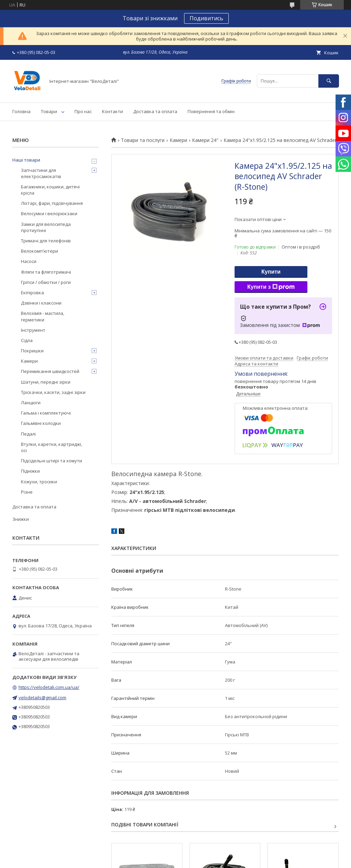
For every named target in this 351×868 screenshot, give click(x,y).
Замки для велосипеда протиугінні (46, 227)
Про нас (83, 111)
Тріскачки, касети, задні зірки (53, 392)
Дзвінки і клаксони (41, 303)
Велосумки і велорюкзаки (49, 213)
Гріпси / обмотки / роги (46, 282)
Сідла (27, 340)
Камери (178, 140)
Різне (27, 492)
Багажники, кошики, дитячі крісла (50, 190)
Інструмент (33, 330)
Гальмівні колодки (41, 423)
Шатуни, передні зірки (46, 382)
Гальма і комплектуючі (46, 413)
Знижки (21, 519)
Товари (49, 111)
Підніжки (30, 471)
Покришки (32, 351)
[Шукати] (329, 81)
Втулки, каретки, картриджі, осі (52, 447)
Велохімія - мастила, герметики (43, 316)
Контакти (112, 111)
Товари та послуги (143, 140)
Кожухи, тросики (39, 482)
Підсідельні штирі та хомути (52, 461)
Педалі (28, 434)
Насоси (29, 261)
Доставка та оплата (155, 111)
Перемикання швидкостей (50, 371)
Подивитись (206, 18)
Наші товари (26, 160)
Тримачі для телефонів (46, 241)
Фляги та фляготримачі (46, 272)
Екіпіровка (32, 293)
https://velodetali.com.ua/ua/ (49, 687)
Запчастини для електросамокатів (41, 173)
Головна (21, 111)
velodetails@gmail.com (42, 697)
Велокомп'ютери (39, 251)
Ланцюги (31, 403)
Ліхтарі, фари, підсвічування (52, 203)
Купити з (271, 287)
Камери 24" (205, 140)
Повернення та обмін (211, 111)
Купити (271, 272)
